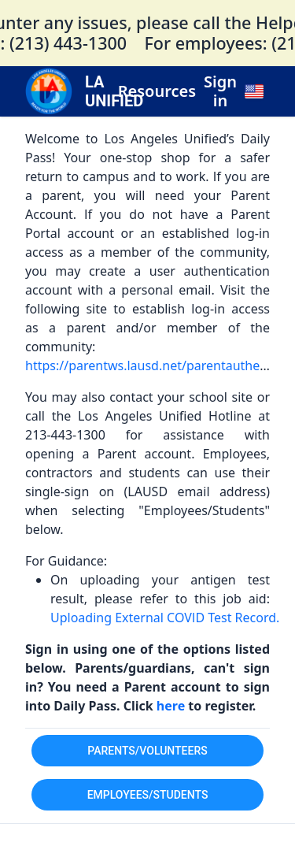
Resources (157, 91)
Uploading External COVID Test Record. (165, 618)
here (173, 706)
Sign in (220, 91)
